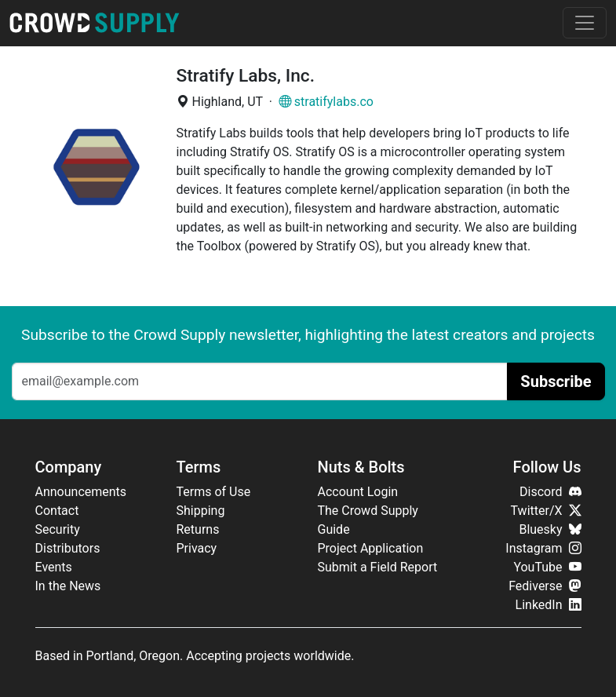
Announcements (81, 492)
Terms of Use (214, 492)
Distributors (68, 548)
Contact (57, 511)
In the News (68, 586)
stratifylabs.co (326, 102)
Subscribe (556, 381)
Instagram (543, 548)
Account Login (358, 492)
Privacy (197, 548)
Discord (550, 492)
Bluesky (550, 529)
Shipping (201, 511)
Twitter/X (546, 511)
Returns (198, 529)
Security (58, 529)
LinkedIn (549, 605)
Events (54, 567)
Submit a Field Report (378, 567)
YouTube (547, 567)
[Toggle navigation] (585, 23)
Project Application (371, 548)
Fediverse (545, 586)
